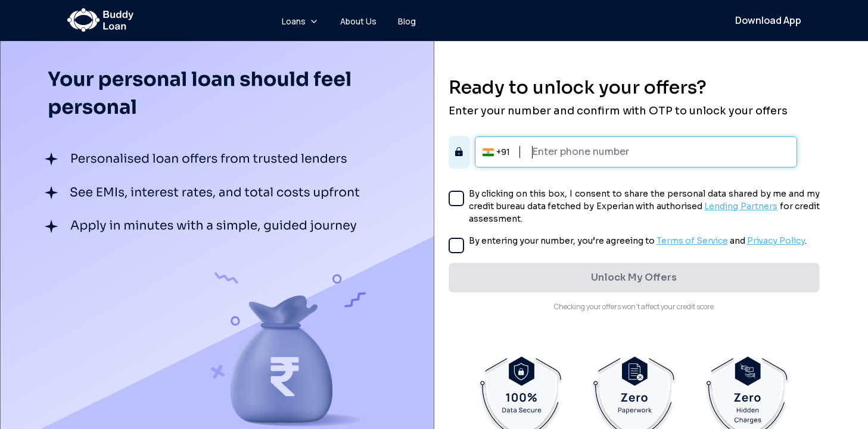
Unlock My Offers (634, 277)
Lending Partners (741, 206)
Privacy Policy (776, 241)
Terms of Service (692, 241)
